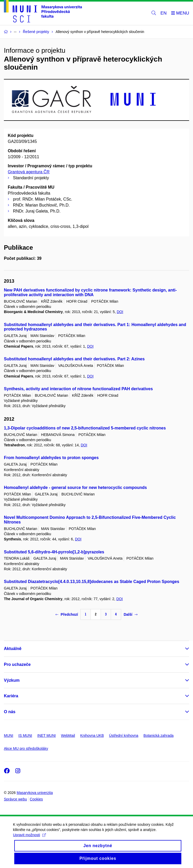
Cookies (36, 799)
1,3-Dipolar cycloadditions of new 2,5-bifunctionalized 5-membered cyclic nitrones (85, 428)
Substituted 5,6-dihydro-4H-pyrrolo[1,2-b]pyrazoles (54, 552)
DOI (120, 312)
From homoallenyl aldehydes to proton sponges (51, 458)
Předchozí (67, 614)
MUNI (9, 736)
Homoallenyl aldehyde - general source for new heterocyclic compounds (75, 488)
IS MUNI (25, 736)
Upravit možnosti (29, 840)
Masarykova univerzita (35, 793)
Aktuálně (13, 649)
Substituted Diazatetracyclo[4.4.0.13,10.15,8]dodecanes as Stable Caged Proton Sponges (92, 582)
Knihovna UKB (92, 736)
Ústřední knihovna (124, 736)
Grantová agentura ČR (29, 172)
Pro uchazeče (17, 664)
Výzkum (12, 680)
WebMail (68, 736)
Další (131, 614)
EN (164, 13)
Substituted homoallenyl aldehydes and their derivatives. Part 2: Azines (74, 359)
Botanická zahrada (158, 736)
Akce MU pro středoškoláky (26, 748)
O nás (10, 712)
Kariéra (11, 696)
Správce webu (15, 799)
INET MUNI (47, 736)
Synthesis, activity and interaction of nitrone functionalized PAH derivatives (78, 389)
